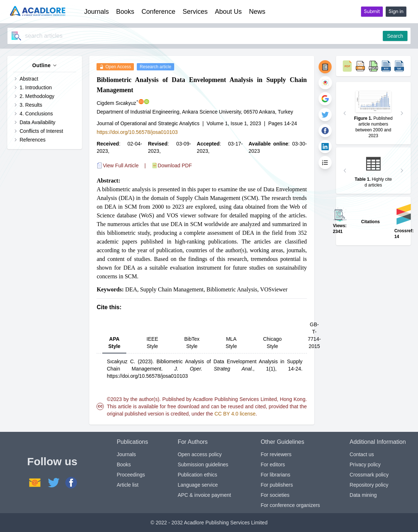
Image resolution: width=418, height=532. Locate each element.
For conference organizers (290, 505)
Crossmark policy (369, 475)
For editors (273, 465)
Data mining (363, 495)
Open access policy (200, 454)
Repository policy (369, 485)
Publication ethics (198, 475)
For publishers (277, 485)
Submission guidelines (203, 465)
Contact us (362, 454)
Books (124, 465)
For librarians (275, 475)
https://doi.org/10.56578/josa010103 (137, 132)
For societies (275, 495)
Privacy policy (365, 465)
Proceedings (131, 475)
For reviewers (276, 454)
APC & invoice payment (204, 495)
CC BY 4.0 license (235, 414)
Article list (128, 485)
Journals (126, 454)
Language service (198, 485)
